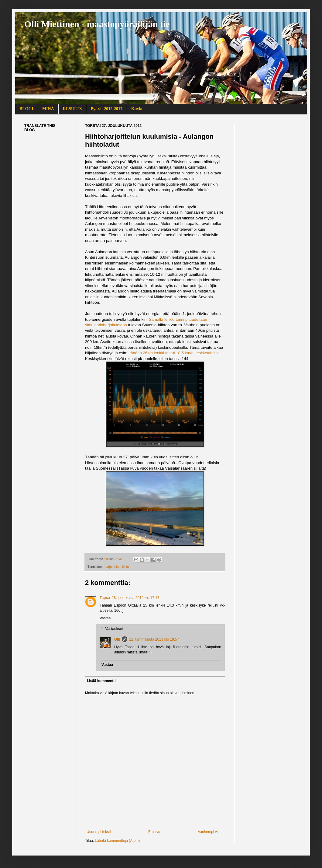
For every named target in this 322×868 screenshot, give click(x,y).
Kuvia (137, 109)
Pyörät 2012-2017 (106, 109)
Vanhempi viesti (211, 832)
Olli (117, 639)
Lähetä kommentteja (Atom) (117, 841)
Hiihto (125, 567)
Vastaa (105, 618)
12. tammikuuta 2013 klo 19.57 (154, 639)
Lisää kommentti (101, 681)
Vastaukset (114, 629)
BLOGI (26, 109)
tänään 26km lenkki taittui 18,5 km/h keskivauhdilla (174, 353)
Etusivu (154, 832)
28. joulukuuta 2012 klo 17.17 (136, 598)
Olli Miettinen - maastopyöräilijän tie (97, 24)
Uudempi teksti (99, 832)
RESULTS (72, 109)
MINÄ (48, 109)
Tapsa (105, 598)
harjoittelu (112, 567)
